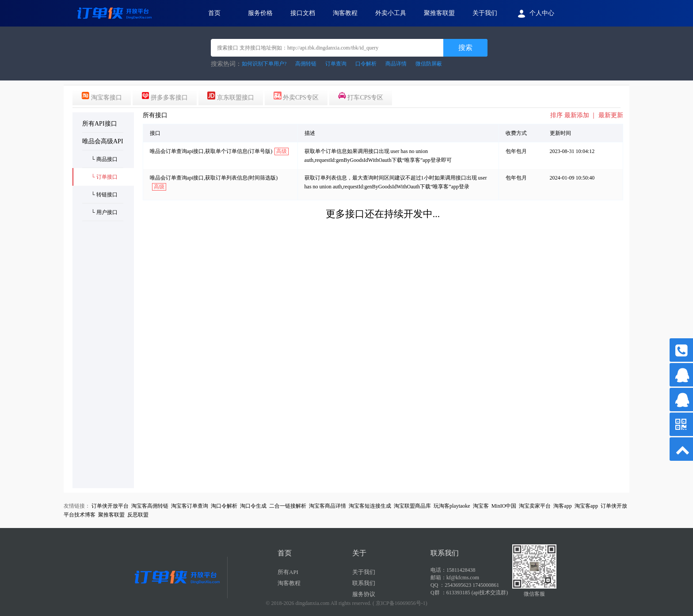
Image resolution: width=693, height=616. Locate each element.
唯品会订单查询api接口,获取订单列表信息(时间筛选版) (214, 178)
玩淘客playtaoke (452, 506)
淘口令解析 (224, 506)
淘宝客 (481, 506)
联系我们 (364, 583)
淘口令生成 (253, 506)
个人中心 (535, 14)
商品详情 (396, 64)
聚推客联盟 (439, 13)
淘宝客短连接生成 (370, 506)
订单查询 (336, 64)
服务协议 (364, 594)
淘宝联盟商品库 (412, 506)
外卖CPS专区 (296, 96)
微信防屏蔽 (429, 64)
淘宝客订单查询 (190, 506)
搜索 (465, 48)
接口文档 (303, 13)
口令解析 (366, 64)
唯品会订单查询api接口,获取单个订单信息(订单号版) (211, 151)
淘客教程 (345, 13)
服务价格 (260, 13)
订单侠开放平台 (110, 506)
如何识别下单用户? (264, 64)
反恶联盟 (138, 515)
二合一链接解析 (288, 506)
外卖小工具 (391, 13)
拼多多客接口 (165, 96)
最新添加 (577, 115)
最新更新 (611, 115)
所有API (288, 572)
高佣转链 (306, 64)
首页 (214, 13)
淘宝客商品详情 (327, 506)
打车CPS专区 (361, 96)
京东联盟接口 (231, 96)
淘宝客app (586, 506)
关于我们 (485, 13)
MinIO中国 (504, 506)
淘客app (562, 506)
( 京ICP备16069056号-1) (400, 603)
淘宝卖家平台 (535, 506)
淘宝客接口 (102, 96)
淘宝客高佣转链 (150, 506)
